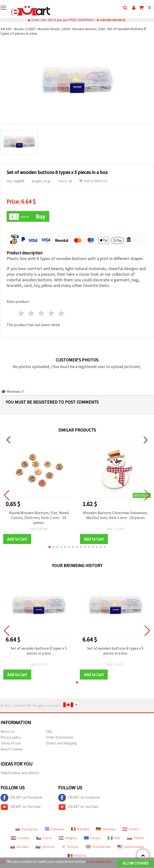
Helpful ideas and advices (20, 774)
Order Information (60, 738)
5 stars (61, 314)
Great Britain (98, 847)
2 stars (32, 314)
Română (80, 830)
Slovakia (19, 847)
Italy (114, 839)
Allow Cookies (135, 861)
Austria (131, 830)
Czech (44, 839)
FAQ (49, 732)
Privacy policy (11, 738)
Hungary (68, 839)
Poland (135, 839)
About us (7, 732)
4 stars (51, 314)
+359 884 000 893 (111, 20)
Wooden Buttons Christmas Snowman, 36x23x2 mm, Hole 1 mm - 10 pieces (115, 515)
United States (131, 847)
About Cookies (12, 750)
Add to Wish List (93, 181)
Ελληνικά (54, 830)
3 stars (42, 314)
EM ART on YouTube (21, 808)
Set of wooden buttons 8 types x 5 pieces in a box (39, 651)
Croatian (20, 839)
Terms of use (11, 744)
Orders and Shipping (61, 744)
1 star (21, 314)
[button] (50, 547)
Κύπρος (70, 847)
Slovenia (45, 847)
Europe (92, 839)
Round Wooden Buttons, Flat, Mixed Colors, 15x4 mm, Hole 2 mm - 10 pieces (39, 518)
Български (26, 830)
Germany (106, 830)
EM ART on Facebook (21, 798)
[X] (3, 859)
